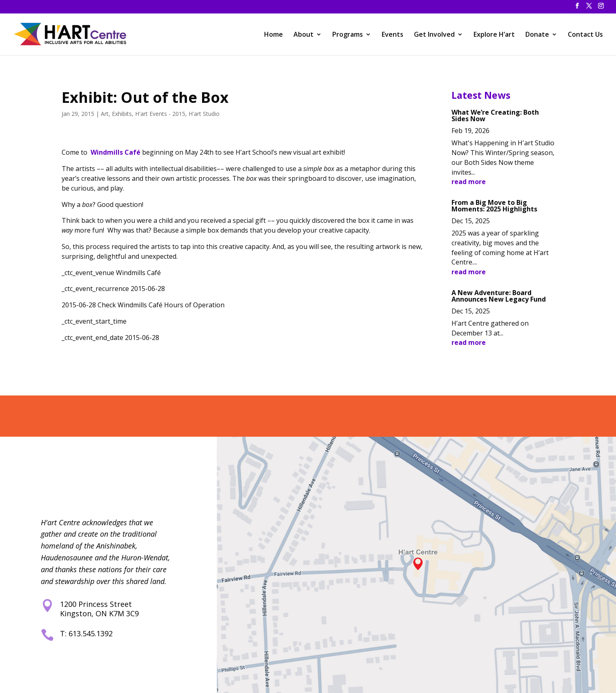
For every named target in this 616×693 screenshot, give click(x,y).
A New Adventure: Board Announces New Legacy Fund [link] (499, 296)
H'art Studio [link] (204, 114)
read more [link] (469, 182)
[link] (72, 33)
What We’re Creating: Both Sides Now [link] (495, 115)
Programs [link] (348, 35)
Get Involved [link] (434, 35)
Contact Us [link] (585, 35)
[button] (577, 8)
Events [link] (393, 35)
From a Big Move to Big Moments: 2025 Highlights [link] (494, 206)
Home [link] (274, 35)
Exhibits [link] (122, 114)
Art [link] (105, 114)
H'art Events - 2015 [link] (160, 114)
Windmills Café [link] (116, 152)
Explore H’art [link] (494, 35)
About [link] (304, 35)
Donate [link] (537, 35)
